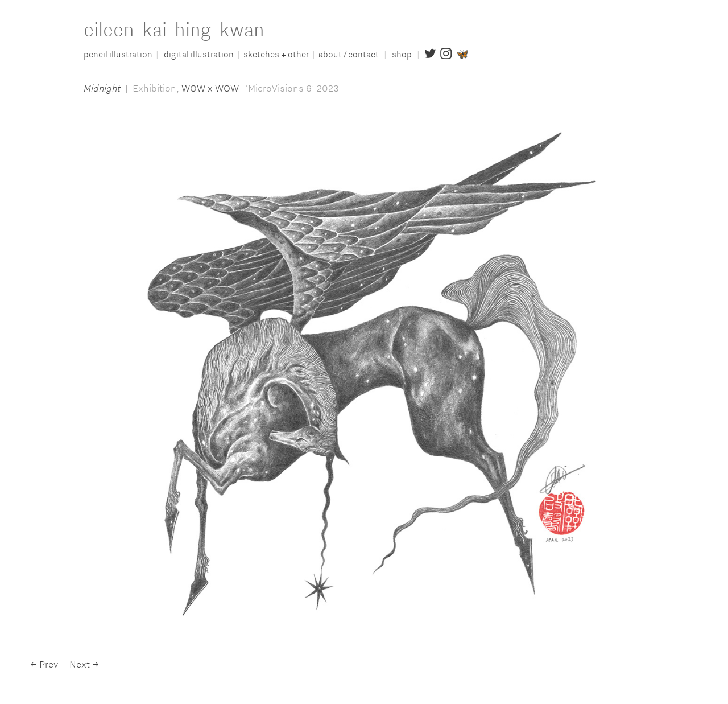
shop (404, 54)
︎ (430, 54)
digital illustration (199, 54)
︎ (446, 54)
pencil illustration (118, 54)
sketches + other (276, 54)
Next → (84, 664)
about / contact (350, 54)
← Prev (44, 664)
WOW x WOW (210, 88)
